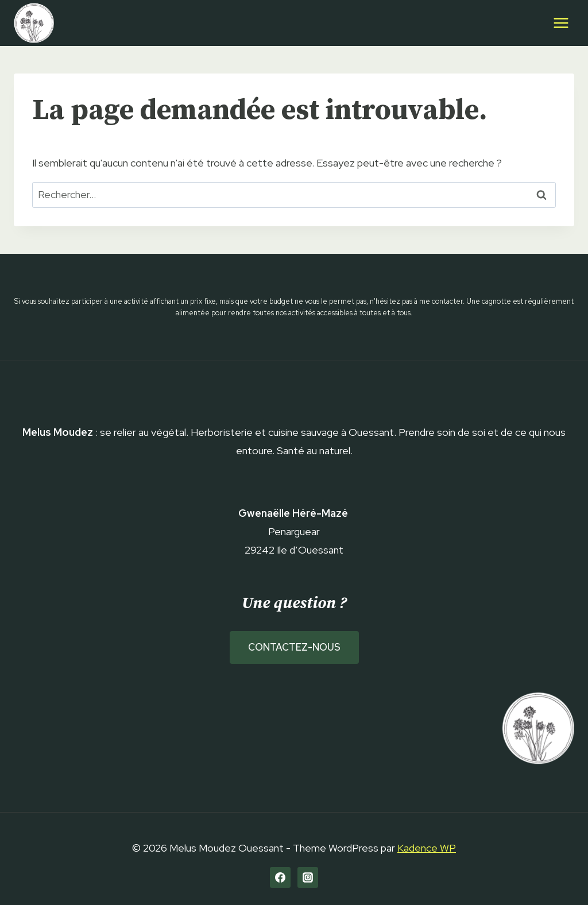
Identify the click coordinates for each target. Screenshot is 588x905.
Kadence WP (427, 848)
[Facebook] (280, 877)
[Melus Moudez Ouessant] (34, 23)
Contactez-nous (294, 647)
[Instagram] (308, 877)
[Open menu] (561, 23)
